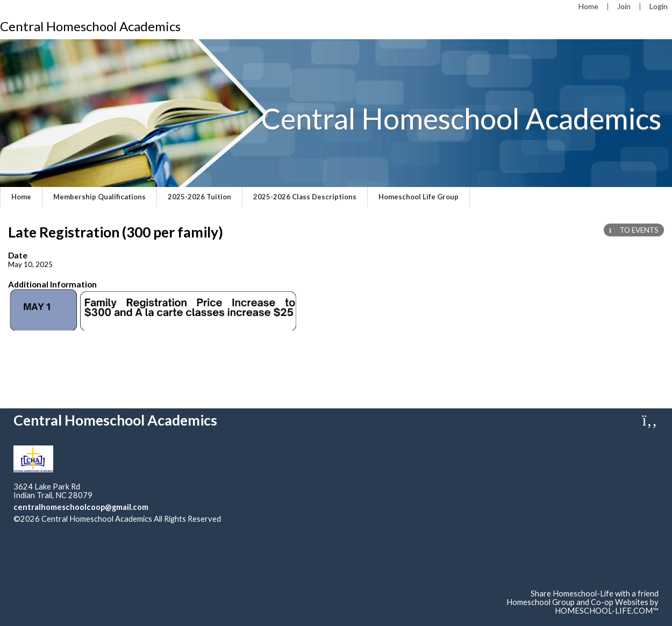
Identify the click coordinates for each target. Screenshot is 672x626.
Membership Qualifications (99, 197)
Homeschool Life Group (419, 197)
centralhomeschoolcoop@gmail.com (81, 507)
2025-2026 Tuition (199, 197)
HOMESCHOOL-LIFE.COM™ (607, 611)
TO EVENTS (634, 230)
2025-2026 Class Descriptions (305, 197)
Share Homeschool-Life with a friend (595, 593)
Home (21, 197)
